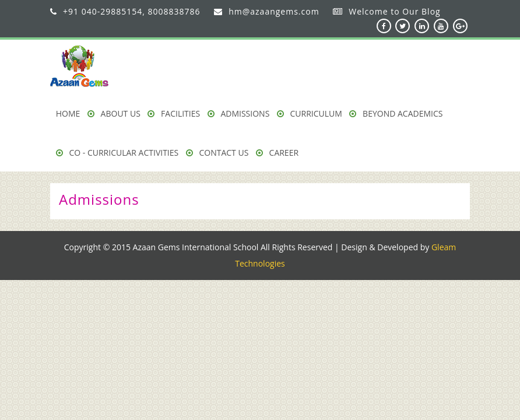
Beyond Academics (396, 113)
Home (68, 113)
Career (277, 153)
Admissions (239, 113)
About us (114, 113)
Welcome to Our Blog (394, 11)
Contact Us (217, 153)
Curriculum (310, 113)
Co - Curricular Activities (117, 153)
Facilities (174, 113)
